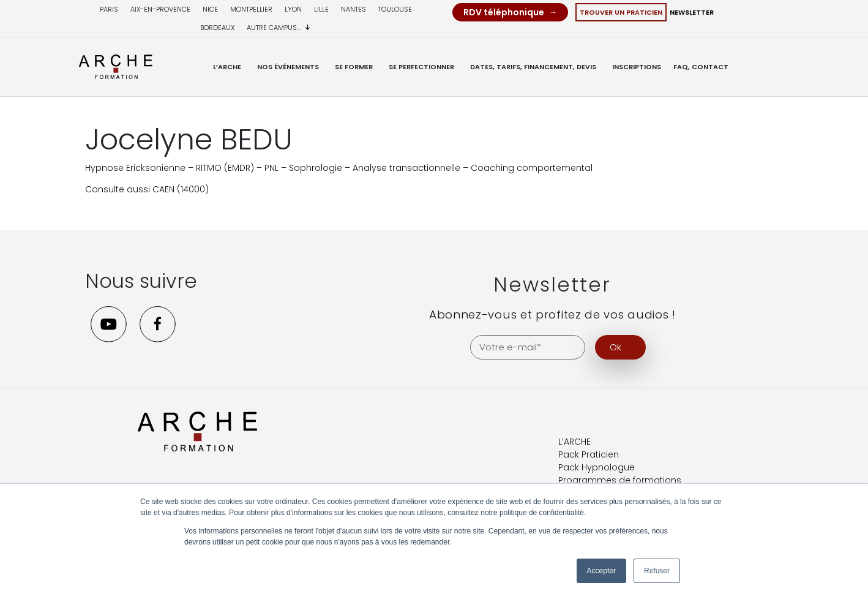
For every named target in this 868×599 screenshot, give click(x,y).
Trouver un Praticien (621, 12)
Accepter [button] (601, 571)
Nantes (354, 9)
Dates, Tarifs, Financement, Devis (533, 67)
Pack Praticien (589, 454)
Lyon (293, 9)
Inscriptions (637, 67)
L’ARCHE (227, 67)
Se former (354, 67)
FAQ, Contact (701, 67)
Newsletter (692, 12)
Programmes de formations (620, 480)
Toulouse (395, 9)
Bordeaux (217, 28)
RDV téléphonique (504, 12)
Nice (210, 9)
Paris (109, 9)
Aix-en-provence (160, 9)
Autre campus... (279, 28)
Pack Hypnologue (597, 467)
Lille (321, 9)
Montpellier (251, 9)
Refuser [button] (657, 571)
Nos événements (288, 67)
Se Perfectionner (421, 67)
